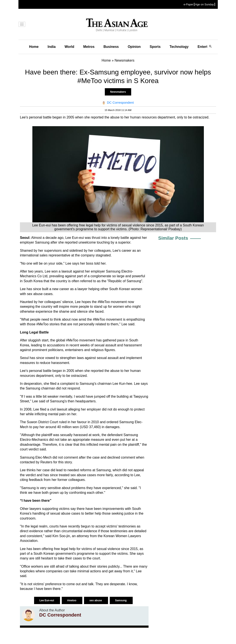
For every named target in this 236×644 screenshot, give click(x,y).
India (52, 47)
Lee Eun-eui (47, 600)
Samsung (121, 600)
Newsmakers (118, 92)
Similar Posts (173, 238)
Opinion (134, 47)
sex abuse (96, 600)
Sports (155, 47)
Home (34, 47)
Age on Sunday (204, 4)
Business (111, 47)
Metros (89, 47)
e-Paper (188, 4)
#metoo (72, 600)
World (69, 47)
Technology (179, 47)
